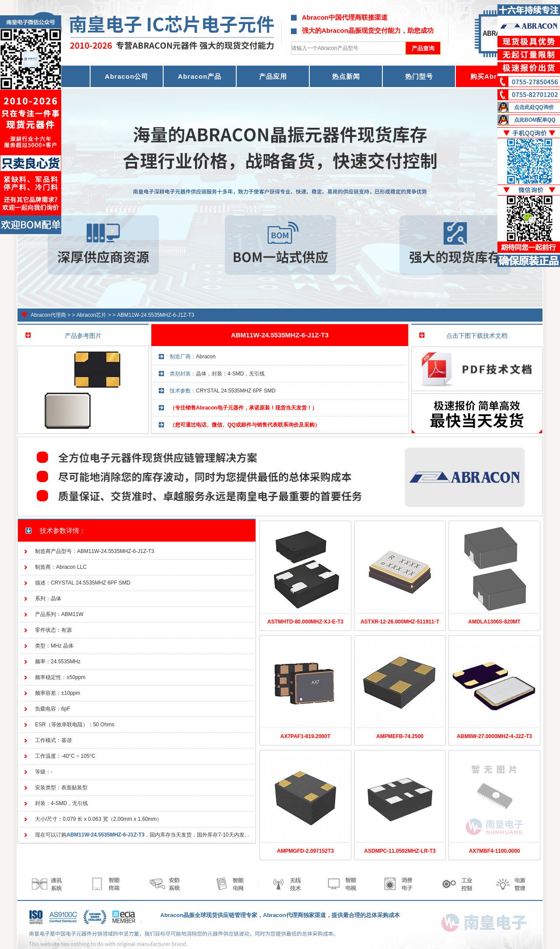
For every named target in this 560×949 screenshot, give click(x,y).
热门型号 (419, 76)
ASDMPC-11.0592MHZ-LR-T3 (400, 851)
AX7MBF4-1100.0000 (495, 851)
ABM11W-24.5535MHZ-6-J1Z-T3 (156, 315)
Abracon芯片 (92, 315)
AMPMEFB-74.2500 (400, 736)
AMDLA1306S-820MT (494, 622)
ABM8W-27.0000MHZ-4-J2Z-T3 (494, 736)
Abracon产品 (200, 76)
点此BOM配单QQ (535, 120)
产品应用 (273, 76)
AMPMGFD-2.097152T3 (305, 851)
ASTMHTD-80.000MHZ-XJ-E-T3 (305, 622)
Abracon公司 (127, 76)
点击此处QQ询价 (534, 107)
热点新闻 (346, 76)
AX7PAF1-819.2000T (306, 736)
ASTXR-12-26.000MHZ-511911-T (400, 622)
